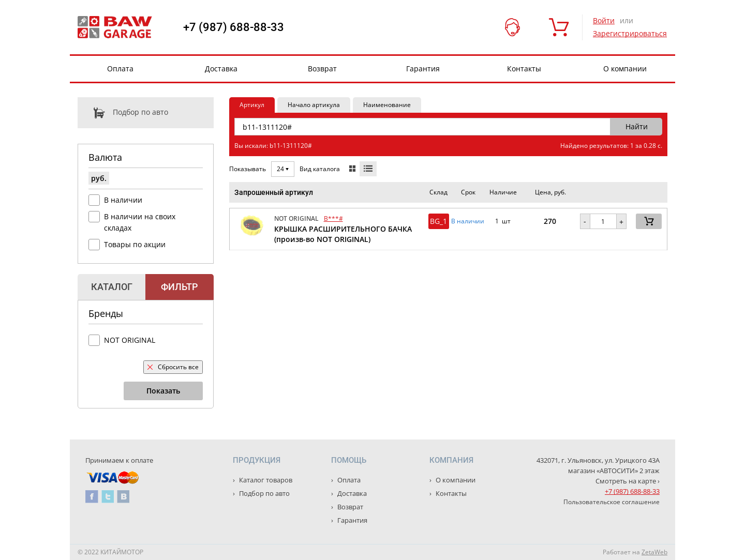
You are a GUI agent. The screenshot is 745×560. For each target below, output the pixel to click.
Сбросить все (173, 367)
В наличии (123, 200)
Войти (604, 20)
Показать (163, 391)
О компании (625, 69)
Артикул (252, 105)
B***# (333, 218)
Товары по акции (135, 244)
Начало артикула (314, 105)
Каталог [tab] (112, 287)
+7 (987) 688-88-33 (234, 27)
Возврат (322, 69)
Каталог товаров (265, 480)
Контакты (524, 69)
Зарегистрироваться (630, 33)
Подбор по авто (123, 113)
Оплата (120, 69)
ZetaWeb (654, 552)
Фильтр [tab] (179, 287)
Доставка (221, 69)
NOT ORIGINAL (130, 340)
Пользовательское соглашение (612, 502)
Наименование (387, 105)
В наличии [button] (468, 221)
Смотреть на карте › (628, 481)
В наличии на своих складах (140, 222)
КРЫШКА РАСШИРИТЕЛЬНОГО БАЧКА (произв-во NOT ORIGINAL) (343, 234)
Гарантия (423, 69)
